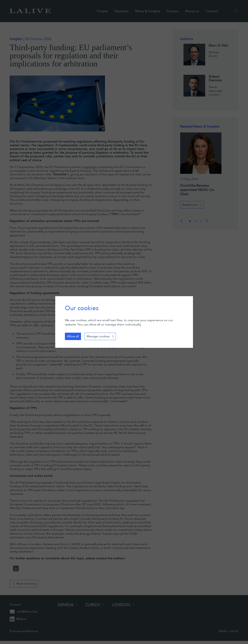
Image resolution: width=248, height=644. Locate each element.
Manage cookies (98, 336)
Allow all (73, 336)
